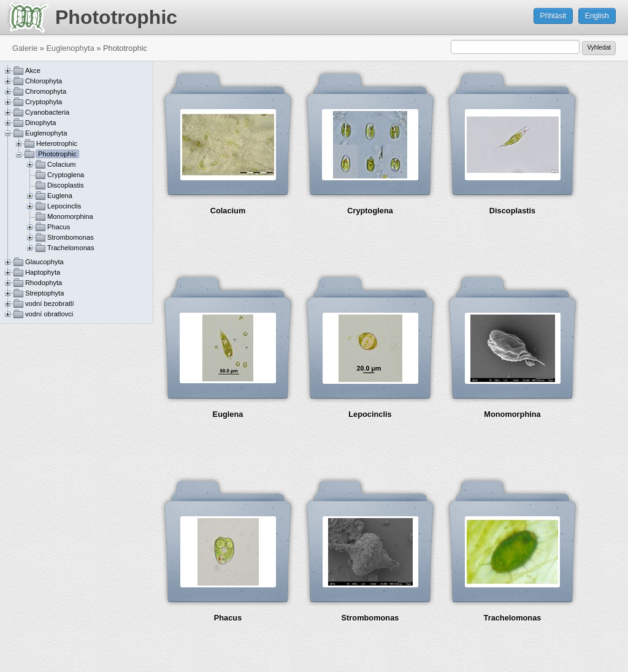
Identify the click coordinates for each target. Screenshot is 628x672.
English (597, 16)
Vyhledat (599, 48)
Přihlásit (553, 16)
